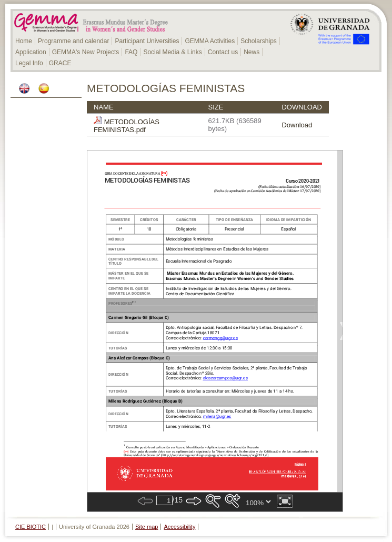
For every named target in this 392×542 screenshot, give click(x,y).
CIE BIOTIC (31, 527)
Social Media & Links (172, 52)
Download (297, 125)
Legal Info (29, 63)
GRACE (60, 63)
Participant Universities (147, 41)
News (252, 52)
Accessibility (180, 527)
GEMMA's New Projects (86, 52)
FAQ (131, 52)
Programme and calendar (73, 41)
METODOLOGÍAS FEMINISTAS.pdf (127, 126)
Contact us (223, 52)
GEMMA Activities (210, 41)
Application (31, 52)
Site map (147, 527)
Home (24, 41)
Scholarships (259, 41)
